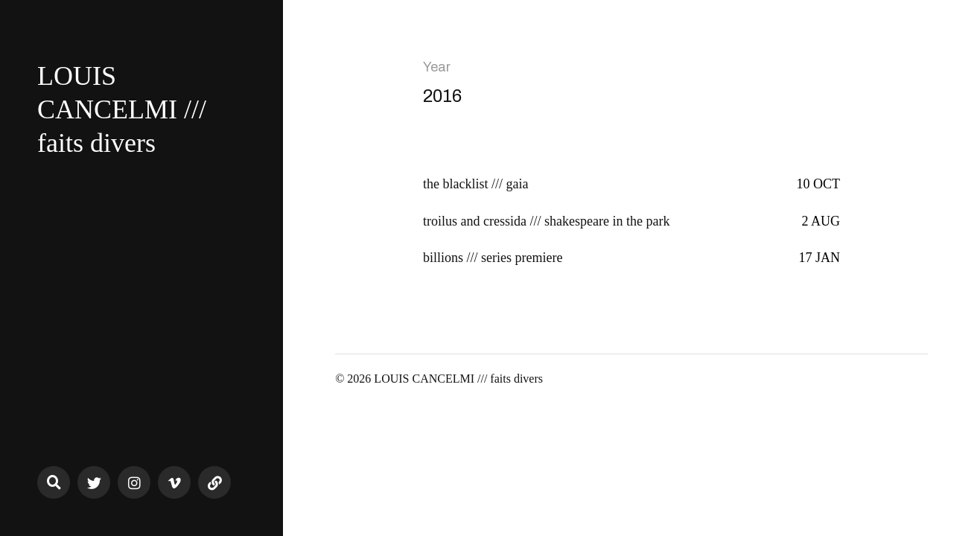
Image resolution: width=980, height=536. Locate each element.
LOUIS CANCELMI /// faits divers (122, 109)
